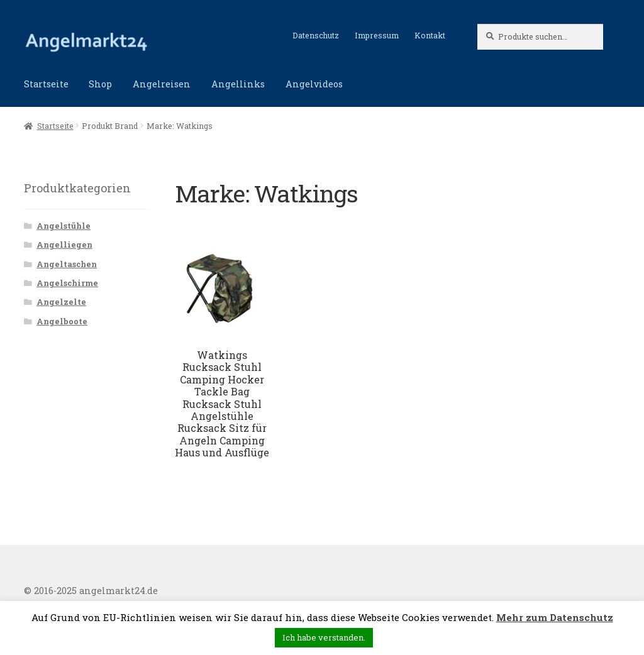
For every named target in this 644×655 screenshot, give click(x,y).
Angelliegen (64, 245)
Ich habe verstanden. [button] (324, 637)
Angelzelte (61, 302)
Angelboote (62, 321)
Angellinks (238, 84)
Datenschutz (316, 35)
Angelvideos (314, 84)
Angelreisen (162, 84)
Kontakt (430, 35)
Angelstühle (64, 226)
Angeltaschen (67, 264)
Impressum (377, 35)
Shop (100, 84)
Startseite (46, 84)
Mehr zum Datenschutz (555, 617)
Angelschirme (67, 283)
